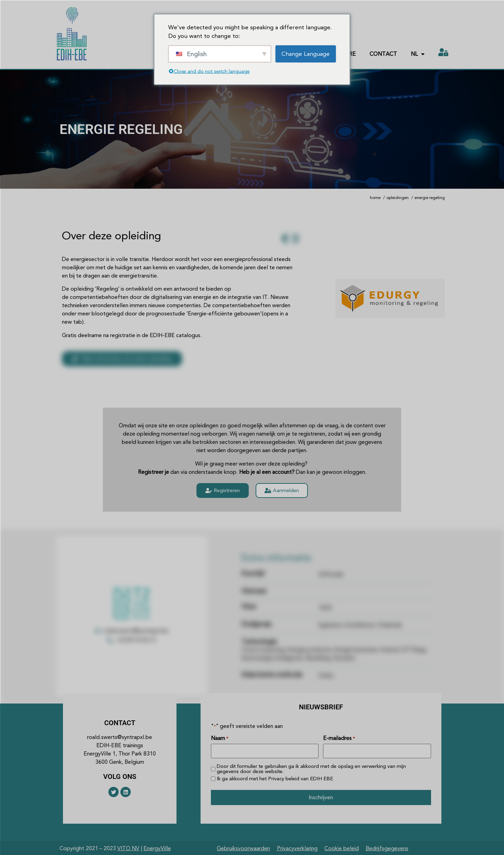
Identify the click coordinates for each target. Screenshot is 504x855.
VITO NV (128, 847)
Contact (383, 54)
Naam (219, 738)
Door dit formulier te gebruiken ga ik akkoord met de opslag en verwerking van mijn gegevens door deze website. (311, 769)
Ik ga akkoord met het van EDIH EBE (275, 778)
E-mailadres (339, 738)
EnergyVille (157, 847)
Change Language (305, 53)
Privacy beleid (284, 778)
